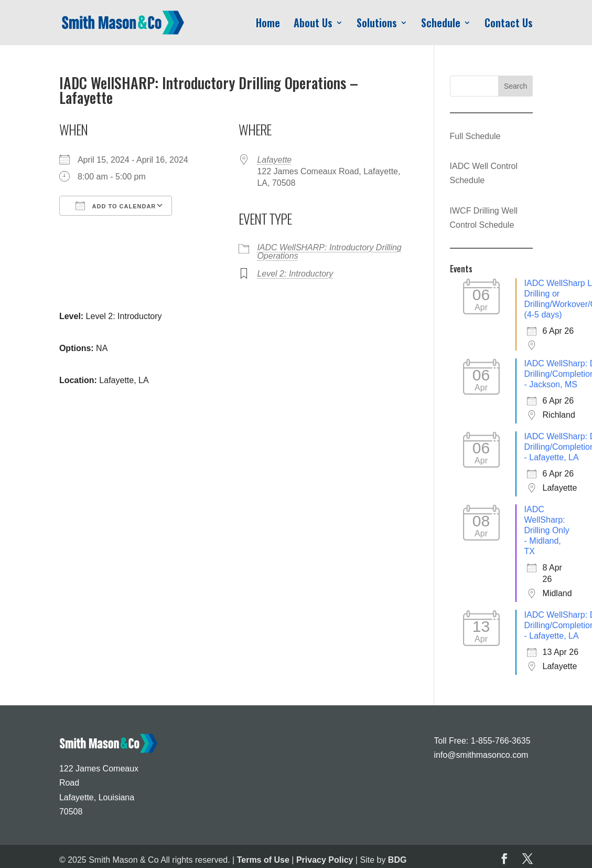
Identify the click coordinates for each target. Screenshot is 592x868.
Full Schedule (475, 136)
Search (515, 86)
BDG (397, 860)
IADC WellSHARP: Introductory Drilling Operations (329, 252)
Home (268, 25)
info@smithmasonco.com (481, 755)
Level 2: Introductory (295, 274)
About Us (313, 25)
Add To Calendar (116, 206)
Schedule (441, 25)
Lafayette (274, 160)
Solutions (377, 25)
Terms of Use (263, 860)
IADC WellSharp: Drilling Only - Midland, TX (547, 530)
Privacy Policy (325, 860)
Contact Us (509, 25)
